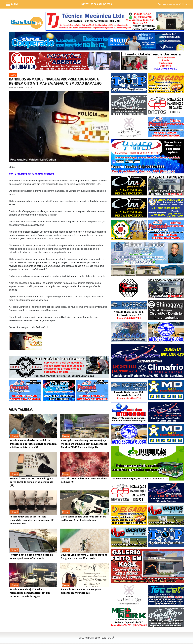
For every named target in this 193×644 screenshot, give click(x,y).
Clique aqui (186, 4)
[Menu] (13, 4)
